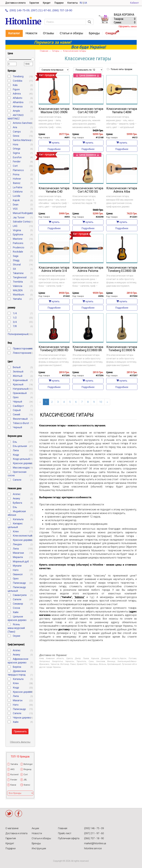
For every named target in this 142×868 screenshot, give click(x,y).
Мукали (17, 566)
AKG (12, 769)
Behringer (28, 764)
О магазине (12, 828)
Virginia (17, 230)
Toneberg (18, 76)
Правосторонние (23, 348)
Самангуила (20, 595)
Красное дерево (22, 463)
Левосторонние (22, 353)
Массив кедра (21, 468)
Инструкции (39, 848)
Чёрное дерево (22, 718)
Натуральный (21, 389)
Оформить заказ (128, 26)
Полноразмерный (18, 334)
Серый (17, 410)
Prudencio (19, 247)
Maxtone (18, 239)
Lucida (16, 196)
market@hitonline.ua (95, 843)
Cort (15, 166)
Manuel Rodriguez (23, 213)
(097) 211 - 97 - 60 (94, 833)
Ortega (17, 149)
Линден (17, 544)
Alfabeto (18, 98)
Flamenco (18, 170)
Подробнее (54, 149)
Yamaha (17, 299)
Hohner (17, 179)
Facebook (18, 813)
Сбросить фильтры (20, 742)
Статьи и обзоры (41, 838)
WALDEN (18, 290)
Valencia (18, 286)
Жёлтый (18, 376)
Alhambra (18, 102)
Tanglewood (20, 277)
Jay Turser (19, 217)
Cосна (16, 608)
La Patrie (18, 187)
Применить (20, 731)
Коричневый (20, 380)
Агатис (17, 494)
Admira (17, 94)
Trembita (18, 282)
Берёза (17, 667)
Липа (16, 450)
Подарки (59, 3)
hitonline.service (93, 848)
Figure (16, 89)
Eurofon (17, 157)
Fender (17, 161)
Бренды (36, 843)
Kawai (13, 785)
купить (54, 143)
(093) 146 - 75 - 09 (94, 828)
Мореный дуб (21, 561)
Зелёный (18, 372)
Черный (17, 427)
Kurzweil (14, 775)
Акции (35, 828)
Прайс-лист (65, 833)
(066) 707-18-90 (62, 10)
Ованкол (18, 574)
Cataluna (18, 192)
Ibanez (17, 183)
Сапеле (17, 480)
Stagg (16, 260)
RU (81, 3)
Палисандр (19, 583)
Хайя (16, 612)
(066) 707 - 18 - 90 (94, 838)
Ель (15, 442)
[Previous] (40, 402)
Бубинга (17, 503)
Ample (16, 111)
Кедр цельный (21, 459)
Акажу (16, 498)
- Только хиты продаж (120, 69)
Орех (16, 397)
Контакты (73, 3)
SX (14, 269)
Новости (37, 833)
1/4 (15, 313)
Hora (15, 144)
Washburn (19, 295)
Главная (63, 828)
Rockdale (18, 252)
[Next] (107, 402)
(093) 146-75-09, (20, 10)
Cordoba (18, 81)
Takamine (18, 273)
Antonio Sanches (22, 123)
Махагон (18, 700)
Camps (17, 132)
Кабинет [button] (135, 3)
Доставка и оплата (15, 3)
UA (86, 3)
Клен (16, 531)
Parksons (18, 243)
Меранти (18, 557)
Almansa (18, 106)
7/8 (15, 326)
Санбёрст (18, 406)
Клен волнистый (22, 536)
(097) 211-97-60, (41, 10)
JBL (25, 780)
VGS (15, 209)
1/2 (15, 318)
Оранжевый (20, 393)
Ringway (28, 769)
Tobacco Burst (21, 423)
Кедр (16, 455)
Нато (16, 570)
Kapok (16, 200)
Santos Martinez (22, 140)
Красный (18, 384)
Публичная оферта (69, 838)
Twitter (9, 813)
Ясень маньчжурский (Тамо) (16, 628)
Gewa (16, 136)
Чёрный (17, 402)
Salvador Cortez (22, 222)
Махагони (18, 553)
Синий (16, 414)
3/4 (15, 322)
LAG (15, 226)
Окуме (17, 636)
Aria (15, 127)
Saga (16, 256)
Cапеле (17, 713)
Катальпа (18, 519)
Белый (17, 367)
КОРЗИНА (104, 19)
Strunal (17, 264)
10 (101, 402)
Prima (16, 174)
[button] (14, 33)
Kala (15, 85)
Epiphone (18, 234)
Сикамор (18, 604)
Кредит (47, 3)
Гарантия (34, 3)
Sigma (16, 153)
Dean (16, 205)
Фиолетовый (20, 419)
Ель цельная (20, 446)
